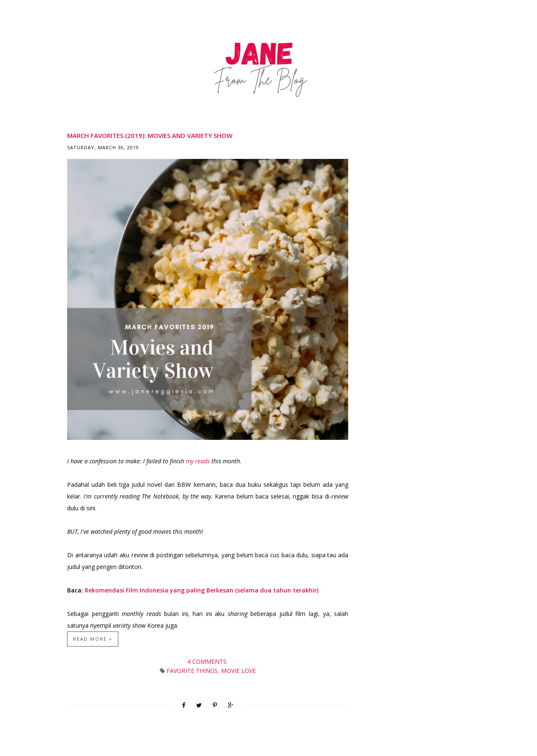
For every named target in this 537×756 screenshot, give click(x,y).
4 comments (208, 661)
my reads (198, 461)
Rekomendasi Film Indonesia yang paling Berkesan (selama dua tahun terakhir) (202, 590)
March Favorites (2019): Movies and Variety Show (150, 135)
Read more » (93, 639)
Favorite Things (192, 671)
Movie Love (239, 671)
